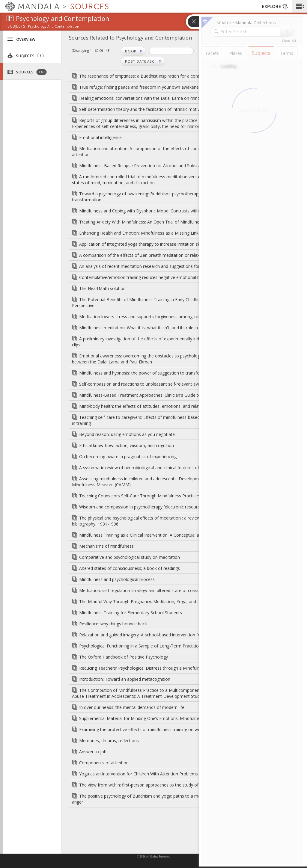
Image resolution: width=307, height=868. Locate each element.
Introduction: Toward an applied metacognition (125, 679)
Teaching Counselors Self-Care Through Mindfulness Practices (140, 496)
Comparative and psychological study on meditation (130, 557)
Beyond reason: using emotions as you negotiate (127, 434)
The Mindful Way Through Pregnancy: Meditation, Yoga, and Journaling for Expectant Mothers (170, 601)
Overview (21, 39)
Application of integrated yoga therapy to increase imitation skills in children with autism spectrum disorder (182, 244)
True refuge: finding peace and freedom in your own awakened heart (146, 87)
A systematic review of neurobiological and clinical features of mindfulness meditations (164, 468)
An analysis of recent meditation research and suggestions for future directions (156, 266)
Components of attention (104, 763)
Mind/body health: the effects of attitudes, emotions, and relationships (148, 406)
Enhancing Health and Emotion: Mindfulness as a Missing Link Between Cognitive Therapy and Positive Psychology (190, 233)
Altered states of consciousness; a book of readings (130, 568)
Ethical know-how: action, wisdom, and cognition (127, 445)
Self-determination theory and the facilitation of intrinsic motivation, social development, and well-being (180, 109)
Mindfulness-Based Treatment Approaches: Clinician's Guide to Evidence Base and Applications (171, 395)
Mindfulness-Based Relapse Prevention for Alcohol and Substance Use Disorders (158, 166)
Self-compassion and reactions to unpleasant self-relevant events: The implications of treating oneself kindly (184, 384)
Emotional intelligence (100, 137)
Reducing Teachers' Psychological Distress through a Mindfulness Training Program (160, 668)
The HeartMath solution (102, 288)
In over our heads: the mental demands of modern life (132, 707)
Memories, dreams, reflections (109, 741)
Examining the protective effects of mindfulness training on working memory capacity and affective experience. (186, 729)
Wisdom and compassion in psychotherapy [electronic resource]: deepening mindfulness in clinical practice (182, 507)
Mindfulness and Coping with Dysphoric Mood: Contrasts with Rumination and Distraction (166, 211)
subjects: (17, 27)
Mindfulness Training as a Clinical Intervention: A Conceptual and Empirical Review (158, 535)
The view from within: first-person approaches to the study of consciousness (154, 785)
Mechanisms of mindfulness (106, 546)
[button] (299, 6)
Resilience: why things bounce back (113, 624)
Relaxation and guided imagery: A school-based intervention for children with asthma (161, 635)
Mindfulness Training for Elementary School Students (131, 613)
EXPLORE (275, 7)
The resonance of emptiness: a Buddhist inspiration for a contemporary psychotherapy (164, 76)
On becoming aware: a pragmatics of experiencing (128, 456)
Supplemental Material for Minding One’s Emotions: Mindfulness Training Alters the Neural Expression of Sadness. (189, 718)
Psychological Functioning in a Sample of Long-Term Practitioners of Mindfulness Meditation (169, 646)
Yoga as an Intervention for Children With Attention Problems (139, 774)
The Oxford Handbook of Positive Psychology (124, 657)
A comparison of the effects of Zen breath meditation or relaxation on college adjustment (167, 255)
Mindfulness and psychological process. (117, 579)
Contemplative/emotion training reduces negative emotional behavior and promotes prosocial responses (181, 277)
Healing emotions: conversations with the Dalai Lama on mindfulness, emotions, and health (168, 98)
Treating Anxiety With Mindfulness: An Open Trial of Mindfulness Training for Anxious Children (170, 222)
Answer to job (93, 752)
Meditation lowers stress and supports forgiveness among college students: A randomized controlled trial (181, 317)
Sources (27, 72)
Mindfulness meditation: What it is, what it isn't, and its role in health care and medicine (163, 328)
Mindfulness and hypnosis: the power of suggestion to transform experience (153, 373)
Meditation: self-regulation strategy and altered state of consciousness (148, 590)
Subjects (25, 56)
